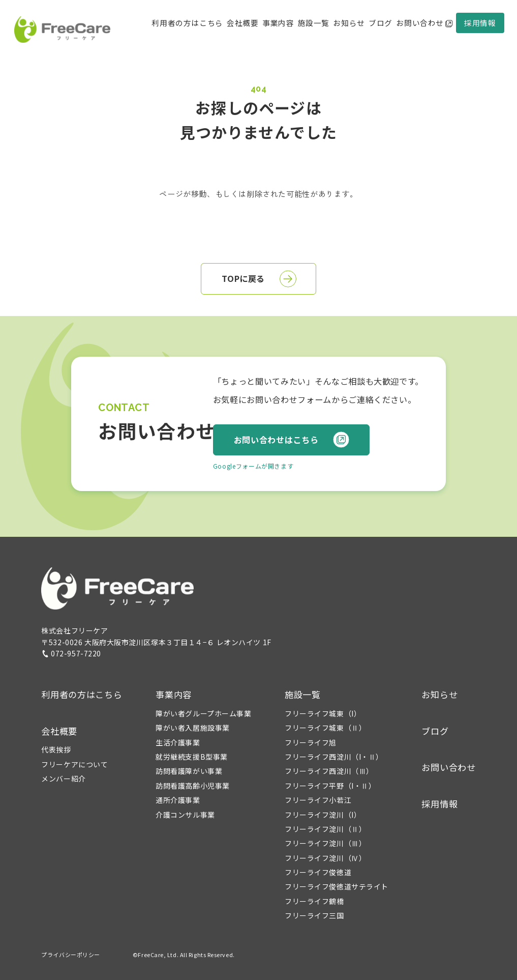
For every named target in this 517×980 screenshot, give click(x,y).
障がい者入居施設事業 (193, 728)
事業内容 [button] (174, 694)
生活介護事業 (178, 742)
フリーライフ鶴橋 (314, 901)
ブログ (381, 23)
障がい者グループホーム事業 (203, 713)
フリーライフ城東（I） (323, 713)
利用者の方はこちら (187, 23)
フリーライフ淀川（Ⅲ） (325, 843)
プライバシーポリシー (71, 955)
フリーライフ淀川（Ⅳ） (325, 858)
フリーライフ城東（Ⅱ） (325, 728)
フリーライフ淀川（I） (323, 815)
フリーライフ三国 (314, 915)
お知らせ (349, 23)
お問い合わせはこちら (292, 440)
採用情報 (480, 23)
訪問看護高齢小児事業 (193, 786)
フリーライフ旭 (311, 742)
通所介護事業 (178, 800)
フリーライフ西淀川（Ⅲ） (329, 771)
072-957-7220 (71, 653)
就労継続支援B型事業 (192, 757)
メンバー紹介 (63, 779)
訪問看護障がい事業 (189, 771)
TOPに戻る (259, 279)
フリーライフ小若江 (318, 800)
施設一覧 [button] (303, 694)
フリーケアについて (74, 764)
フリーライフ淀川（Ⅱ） (325, 829)
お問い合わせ (424, 23)
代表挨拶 (56, 750)
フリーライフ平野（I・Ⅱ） (330, 786)
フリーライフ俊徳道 (318, 872)
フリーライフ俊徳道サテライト (337, 886)
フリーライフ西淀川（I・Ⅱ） (334, 757)
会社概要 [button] (242, 23)
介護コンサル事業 (185, 815)
